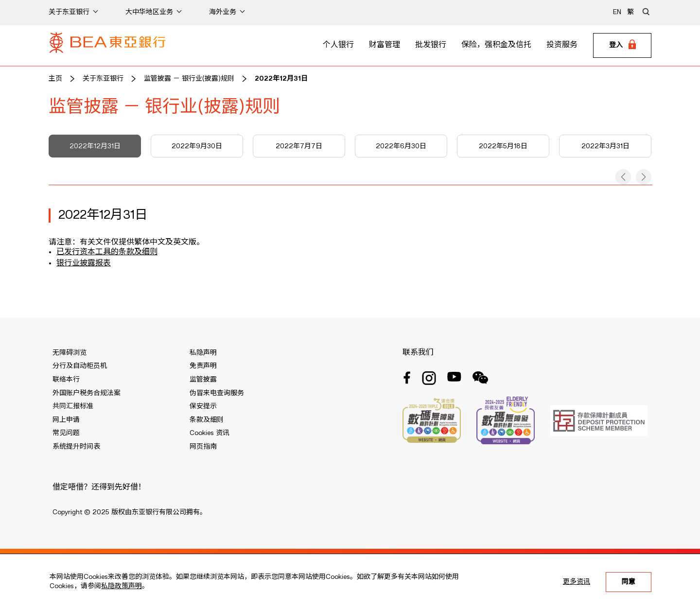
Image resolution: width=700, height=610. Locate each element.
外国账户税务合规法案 (87, 393)
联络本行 (66, 380)
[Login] (622, 46)
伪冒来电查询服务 (217, 393)
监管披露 (203, 380)
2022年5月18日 (503, 146)
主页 (55, 79)
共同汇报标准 (73, 406)
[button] (623, 177)
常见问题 (66, 433)
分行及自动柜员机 (80, 366)
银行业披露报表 (84, 263)
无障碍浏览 (70, 353)
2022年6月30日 (401, 146)
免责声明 (203, 366)
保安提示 (203, 406)
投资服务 (562, 45)
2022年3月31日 (605, 146)
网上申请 (66, 420)
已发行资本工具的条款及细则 (107, 252)
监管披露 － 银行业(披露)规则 (189, 79)
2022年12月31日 (281, 79)
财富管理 (385, 45)
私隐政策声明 (122, 586)
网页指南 (203, 447)
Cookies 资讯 (210, 433)
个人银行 (338, 45)
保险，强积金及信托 (496, 45)
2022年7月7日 (299, 146)
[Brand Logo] (107, 46)
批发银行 (431, 45)
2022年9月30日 (197, 146)
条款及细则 (207, 420)
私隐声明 (203, 353)
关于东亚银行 (103, 79)
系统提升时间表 (76, 447)
